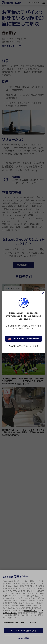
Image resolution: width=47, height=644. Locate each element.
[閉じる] (42, 293)
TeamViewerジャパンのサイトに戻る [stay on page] (23, 346)
